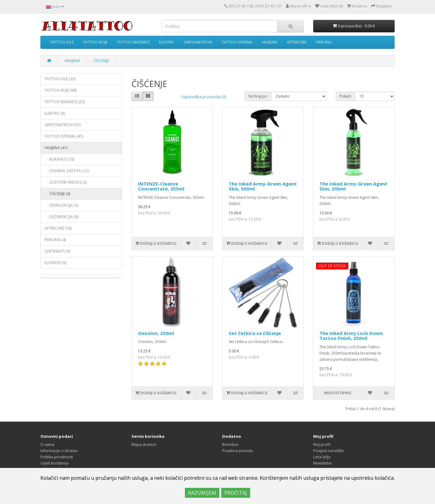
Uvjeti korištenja (55, 463)
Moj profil (322, 444)
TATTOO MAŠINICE (133, 42)
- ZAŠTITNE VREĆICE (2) (66, 182)
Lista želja (322, 457)
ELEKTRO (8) (55, 113)
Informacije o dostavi (59, 451)
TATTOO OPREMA (237, 42)
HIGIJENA (270, 42)
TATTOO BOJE (95, 42)
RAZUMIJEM (202, 493)
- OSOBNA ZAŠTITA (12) (66, 171)
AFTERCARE (297, 42)
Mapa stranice (144, 444)
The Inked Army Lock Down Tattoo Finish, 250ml (351, 336)
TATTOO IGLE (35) (60, 79)
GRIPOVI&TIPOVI (198, 42)
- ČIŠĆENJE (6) (57, 194)
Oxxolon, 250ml (156, 333)
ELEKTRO (167, 42)
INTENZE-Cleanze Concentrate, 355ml (161, 186)
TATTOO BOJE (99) (60, 90)
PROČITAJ (236, 493)
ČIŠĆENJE (101, 61)
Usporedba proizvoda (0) (203, 97)
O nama (47, 444)
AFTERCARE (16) (58, 228)
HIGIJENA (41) (56, 148)
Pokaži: (346, 96)
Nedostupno (338, 393)
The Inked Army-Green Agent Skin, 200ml (353, 186)
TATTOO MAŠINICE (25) (65, 102)
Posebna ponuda (237, 451)
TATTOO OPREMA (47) (64, 136)
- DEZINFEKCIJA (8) (61, 217)
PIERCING (324, 42)
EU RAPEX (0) (55, 263)
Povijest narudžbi (328, 451)
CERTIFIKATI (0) (57, 251)
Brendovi (230, 444)
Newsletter (323, 463)
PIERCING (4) (55, 240)
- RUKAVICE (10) (59, 159)
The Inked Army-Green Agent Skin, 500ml (263, 186)
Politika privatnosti (57, 457)
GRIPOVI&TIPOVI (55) (62, 125)
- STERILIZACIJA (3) (61, 205)
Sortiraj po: (258, 96)
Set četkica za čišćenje (255, 333)
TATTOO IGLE (62, 42)
